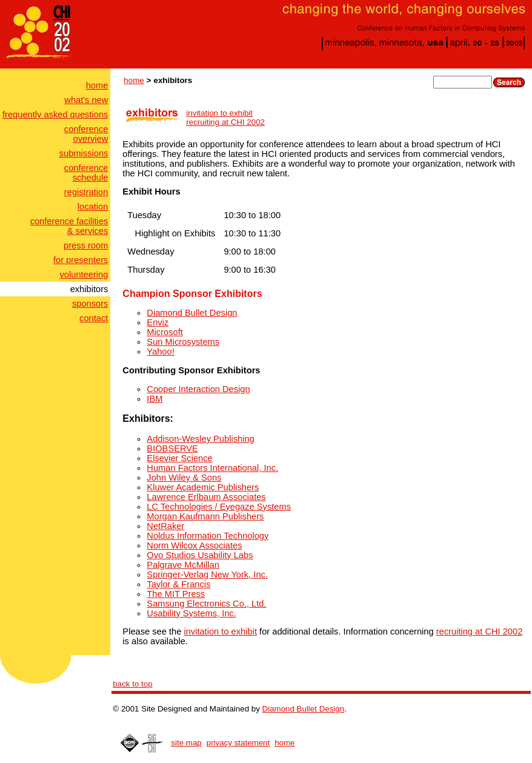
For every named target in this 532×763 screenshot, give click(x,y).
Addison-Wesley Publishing (200, 439)
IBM (155, 399)
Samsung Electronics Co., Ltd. (206, 604)
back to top (132, 684)
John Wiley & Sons (184, 478)
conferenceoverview (86, 134)
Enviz (158, 322)
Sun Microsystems (183, 342)
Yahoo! (160, 352)
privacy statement (238, 743)
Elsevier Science (179, 458)
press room (86, 245)
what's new (86, 100)
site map (186, 743)
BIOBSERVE (172, 448)
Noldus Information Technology (208, 536)
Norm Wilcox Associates (194, 545)
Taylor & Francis (178, 584)
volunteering (84, 275)
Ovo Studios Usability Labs (200, 555)
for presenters (81, 260)
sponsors (90, 304)
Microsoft (165, 332)
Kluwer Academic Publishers (203, 487)
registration (86, 192)
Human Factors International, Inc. (212, 468)
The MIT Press (176, 594)
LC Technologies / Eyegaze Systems (219, 507)
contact (94, 318)
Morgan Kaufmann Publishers (205, 516)
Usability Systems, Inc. (191, 613)
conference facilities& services (69, 226)
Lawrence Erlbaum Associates (206, 497)
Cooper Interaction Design (198, 389)
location (93, 207)
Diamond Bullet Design (192, 313)
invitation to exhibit (219, 113)
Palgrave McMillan (183, 565)
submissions (84, 153)
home (97, 85)
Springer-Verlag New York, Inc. (207, 575)
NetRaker (165, 526)
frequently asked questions (55, 115)
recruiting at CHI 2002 (225, 122)
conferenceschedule (86, 173)
